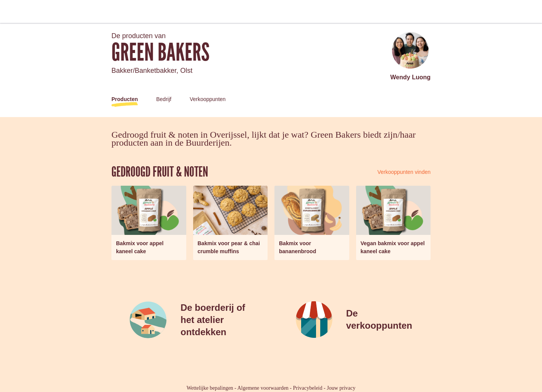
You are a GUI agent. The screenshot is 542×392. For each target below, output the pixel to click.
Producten (125, 99)
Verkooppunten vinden (404, 172)
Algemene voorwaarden (263, 388)
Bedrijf (164, 99)
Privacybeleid (308, 388)
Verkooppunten (208, 99)
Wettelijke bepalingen (210, 388)
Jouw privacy (341, 388)
